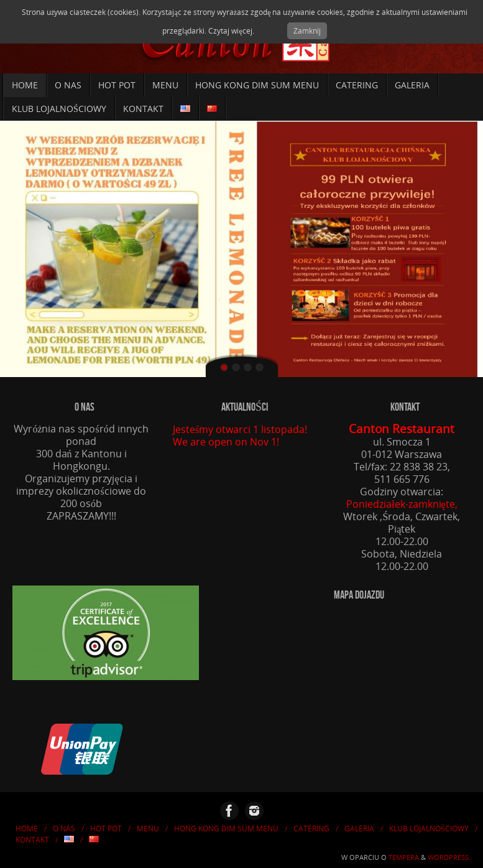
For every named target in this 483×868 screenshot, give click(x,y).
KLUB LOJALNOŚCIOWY (429, 828)
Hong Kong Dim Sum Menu (226, 828)
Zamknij (307, 31)
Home (27, 828)
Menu (148, 828)
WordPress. (449, 857)
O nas (64, 828)
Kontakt (32, 840)
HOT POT (106, 828)
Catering (311, 828)
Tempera (404, 857)
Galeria (359, 828)
